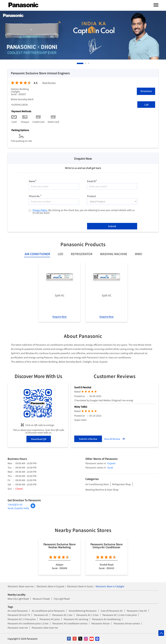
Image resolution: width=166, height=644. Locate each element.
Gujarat (111, 463)
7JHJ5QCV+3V (15, 505)
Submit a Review (88, 439)
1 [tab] (78, 63)
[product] (112, 201)
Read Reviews (49, 83)
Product (92, 196)
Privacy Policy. (40, 210)
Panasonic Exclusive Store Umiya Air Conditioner (107, 546)
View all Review (112, 439)
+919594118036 (19, 105)
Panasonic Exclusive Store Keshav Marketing (59, 546)
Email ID (92, 181)
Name (33, 181)
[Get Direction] (33, 507)
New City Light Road (18, 599)
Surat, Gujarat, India (18, 508)
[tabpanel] (83, 35)
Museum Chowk (41, 599)
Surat (110, 467)
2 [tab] (86, 63)
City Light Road (62, 599)
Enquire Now (60, 317)
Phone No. (35, 196)
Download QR (39, 439)
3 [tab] (89, 63)
